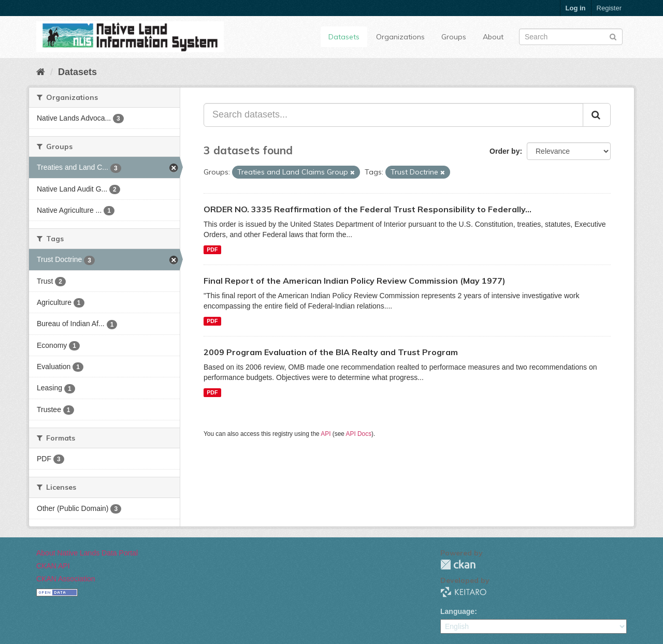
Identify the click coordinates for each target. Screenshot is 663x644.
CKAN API (53, 566)
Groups (454, 37)
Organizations (400, 37)
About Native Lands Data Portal (87, 553)
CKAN (458, 565)
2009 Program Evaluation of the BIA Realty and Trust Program (331, 352)
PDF (212, 250)
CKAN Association (66, 579)
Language (457, 611)
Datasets (344, 37)
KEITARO (464, 592)
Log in (576, 8)
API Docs (359, 434)
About (493, 37)
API (326, 434)
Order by (505, 151)
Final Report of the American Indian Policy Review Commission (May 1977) (355, 281)
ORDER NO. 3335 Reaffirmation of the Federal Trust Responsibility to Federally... (367, 209)
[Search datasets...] (393, 115)
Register (609, 8)
